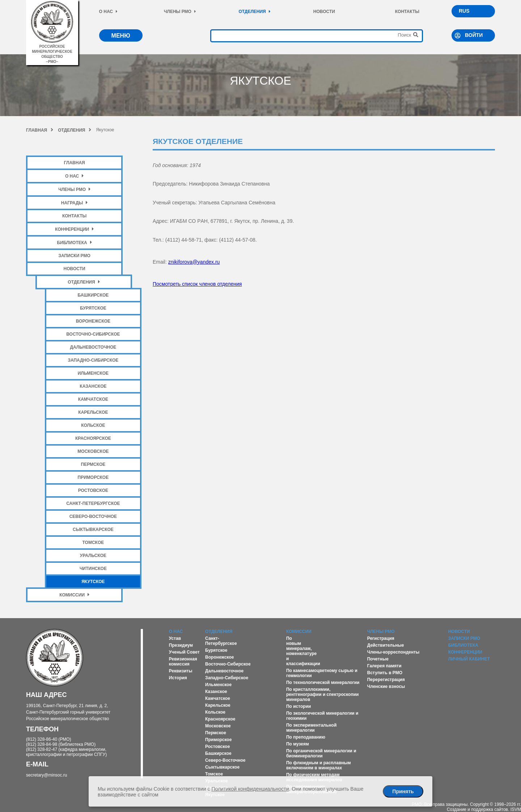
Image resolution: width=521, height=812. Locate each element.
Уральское (93, 556)
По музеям (298, 744)
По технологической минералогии (323, 683)
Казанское (93, 386)
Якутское (93, 582)
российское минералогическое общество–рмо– (52, 52)
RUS (464, 11)
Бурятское (93, 308)
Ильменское (93, 373)
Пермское (93, 464)
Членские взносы (386, 686)
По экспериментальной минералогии (311, 728)
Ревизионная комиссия (183, 662)
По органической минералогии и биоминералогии (321, 753)
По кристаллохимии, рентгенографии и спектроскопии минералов (323, 694)
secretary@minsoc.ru (47, 775)
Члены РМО (180, 12)
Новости (324, 12)
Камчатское (93, 399)
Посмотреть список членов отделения (197, 284)
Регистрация (381, 638)
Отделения (254, 12)
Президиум (181, 645)
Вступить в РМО (385, 673)
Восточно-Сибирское (93, 334)
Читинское (93, 569)
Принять (403, 791)
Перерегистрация (386, 680)
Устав (175, 638)
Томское (93, 543)
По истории (298, 706)
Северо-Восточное (93, 516)
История (178, 678)
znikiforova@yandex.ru (194, 262)
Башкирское (93, 295)
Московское (93, 451)
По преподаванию (306, 737)
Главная (40, 130)
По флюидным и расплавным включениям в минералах (319, 765)
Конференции (74, 229)
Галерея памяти (384, 666)
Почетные (378, 659)
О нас (108, 12)
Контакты (407, 12)
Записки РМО (74, 256)
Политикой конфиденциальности (250, 789)
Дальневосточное (93, 347)
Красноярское (93, 438)
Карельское (93, 412)
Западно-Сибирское (93, 360)
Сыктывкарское (93, 530)
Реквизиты (181, 671)
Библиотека (74, 243)
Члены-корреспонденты (393, 652)
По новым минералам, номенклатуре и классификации (303, 651)
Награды (75, 203)
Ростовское (93, 490)
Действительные (386, 645)
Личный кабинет (469, 659)
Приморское (93, 477)
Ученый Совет (184, 652)
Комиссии (74, 595)
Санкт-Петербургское (93, 503)
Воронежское (93, 321)
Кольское (93, 425)
